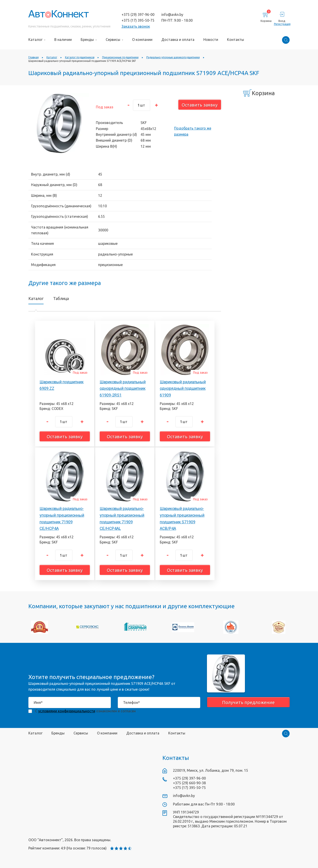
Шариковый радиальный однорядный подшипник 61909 (183, 388)
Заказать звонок (136, 26)
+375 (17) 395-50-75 (138, 20)
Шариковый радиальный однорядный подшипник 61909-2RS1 (123, 388)
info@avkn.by (172, 15)
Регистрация (282, 24)
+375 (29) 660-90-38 (189, 783)
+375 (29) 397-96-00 (138, 15)
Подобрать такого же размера (193, 131)
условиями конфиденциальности (67, 711)
